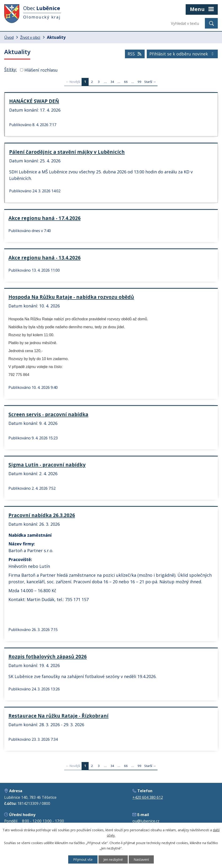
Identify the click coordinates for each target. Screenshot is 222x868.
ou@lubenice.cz (146, 821)
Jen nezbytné (113, 859)
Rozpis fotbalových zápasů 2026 (48, 656)
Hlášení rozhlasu (41, 70)
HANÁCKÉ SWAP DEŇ (34, 101)
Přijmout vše (83, 859)
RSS (135, 54)
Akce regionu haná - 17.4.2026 (45, 218)
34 (112, 82)
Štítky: (11, 69)
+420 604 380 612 (148, 797)
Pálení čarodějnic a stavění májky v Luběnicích (67, 152)
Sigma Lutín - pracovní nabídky (47, 465)
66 (126, 82)
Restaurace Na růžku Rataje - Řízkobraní (58, 716)
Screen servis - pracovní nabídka (48, 414)
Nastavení (141, 859)
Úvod (9, 37)
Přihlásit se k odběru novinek (182, 54)
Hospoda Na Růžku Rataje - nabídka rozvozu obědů (71, 297)
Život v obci (30, 37)
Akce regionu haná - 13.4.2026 (45, 258)
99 (139, 82)
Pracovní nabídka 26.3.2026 (42, 515)
